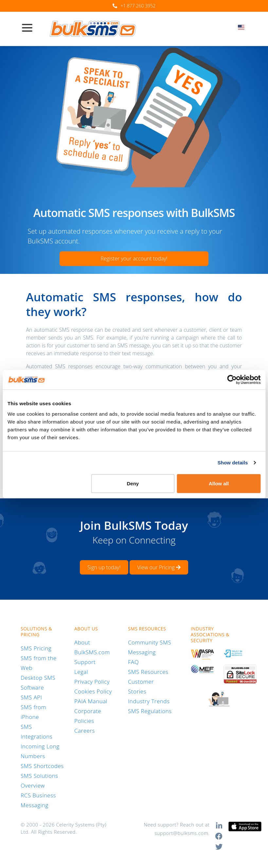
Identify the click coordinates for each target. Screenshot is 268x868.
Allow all (219, 483)
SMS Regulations (150, 711)
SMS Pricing (36, 648)
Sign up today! (104, 567)
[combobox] (243, 29)
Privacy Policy (92, 682)
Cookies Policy (93, 691)
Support (85, 662)
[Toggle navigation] (30, 28)
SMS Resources (148, 672)
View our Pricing (159, 567)
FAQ (133, 662)
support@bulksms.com (181, 833)
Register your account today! (134, 259)
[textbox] (243, 27)
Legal (81, 672)
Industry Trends (149, 701)
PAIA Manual (91, 701)
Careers (85, 731)
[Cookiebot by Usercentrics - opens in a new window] (232, 380)
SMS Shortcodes (42, 766)
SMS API (31, 697)
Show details (233, 463)
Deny (133, 483)
